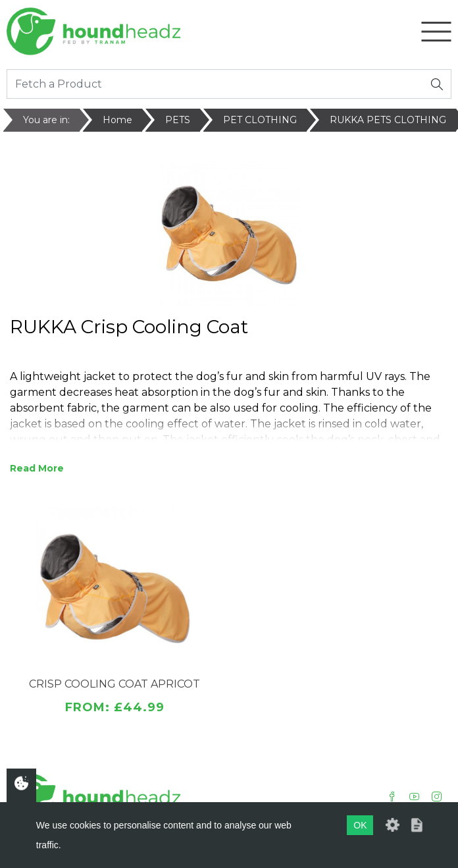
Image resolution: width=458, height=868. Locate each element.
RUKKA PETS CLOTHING (388, 120)
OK (360, 825)
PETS (178, 120)
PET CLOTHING (260, 120)
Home (117, 120)
